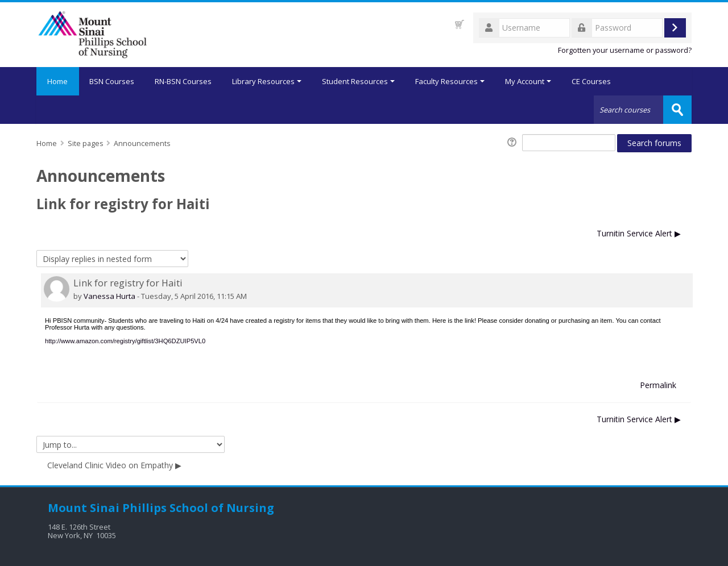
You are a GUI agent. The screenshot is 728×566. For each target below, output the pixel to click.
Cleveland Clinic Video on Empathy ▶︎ (114, 465)
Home (58, 81)
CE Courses (592, 81)
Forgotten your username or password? (625, 50)
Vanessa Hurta (109, 296)
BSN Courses (112, 81)
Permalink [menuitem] (658, 385)
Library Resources (267, 81)
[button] (460, 24)
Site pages (85, 143)
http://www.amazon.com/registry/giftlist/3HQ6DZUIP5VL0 (125, 341)
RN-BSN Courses (184, 81)
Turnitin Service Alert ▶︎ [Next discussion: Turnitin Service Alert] (639, 233)
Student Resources (359, 81)
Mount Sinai (84, 508)
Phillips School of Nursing (198, 508)
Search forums (654, 143)
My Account (529, 81)
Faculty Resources (450, 81)
